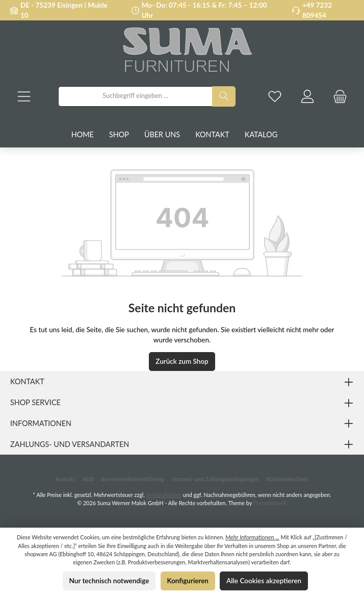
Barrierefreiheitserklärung (133, 479)
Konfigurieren (188, 581)
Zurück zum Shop (182, 361)
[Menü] (24, 96)
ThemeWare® (270, 503)
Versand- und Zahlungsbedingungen (215, 479)
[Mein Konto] (307, 96)
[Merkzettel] (275, 96)
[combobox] (135, 96)
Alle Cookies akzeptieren (264, 581)
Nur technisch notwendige (109, 581)
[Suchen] (224, 96)
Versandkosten (164, 495)
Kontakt (65, 479)
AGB (88, 479)
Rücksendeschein (287, 479)
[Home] (90, 135)
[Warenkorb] (340, 96)
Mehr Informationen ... (252, 537)
